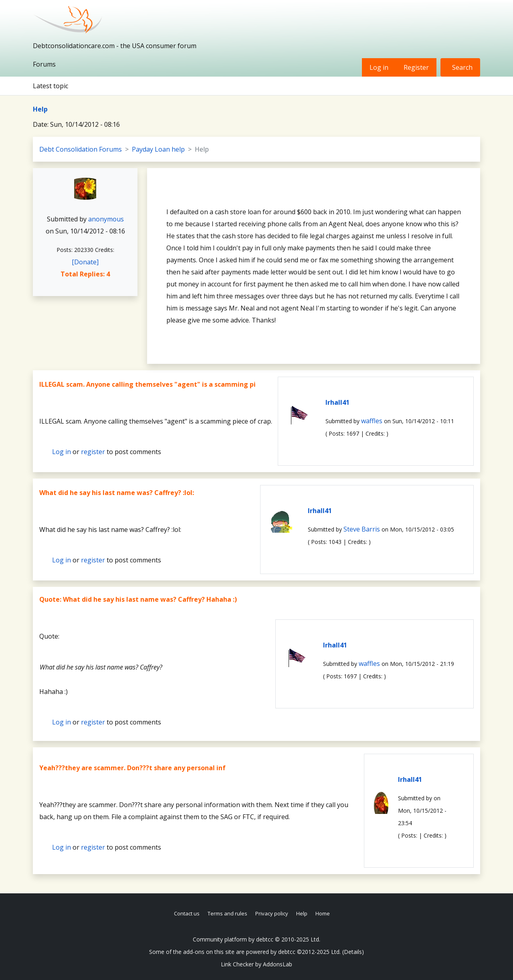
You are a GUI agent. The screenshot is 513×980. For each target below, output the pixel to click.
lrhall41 (337, 402)
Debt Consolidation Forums (81, 149)
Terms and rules (227, 913)
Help (40, 109)
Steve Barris (362, 529)
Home (323, 913)
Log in (379, 67)
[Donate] (85, 262)
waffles (372, 421)
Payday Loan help (158, 149)
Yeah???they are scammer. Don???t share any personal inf (132, 768)
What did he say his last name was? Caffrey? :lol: (117, 493)
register (93, 452)
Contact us (187, 913)
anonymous (106, 219)
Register (416, 67)
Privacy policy (272, 913)
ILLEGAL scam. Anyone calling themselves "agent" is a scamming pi (147, 384)
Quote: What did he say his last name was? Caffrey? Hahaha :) (138, 599)
